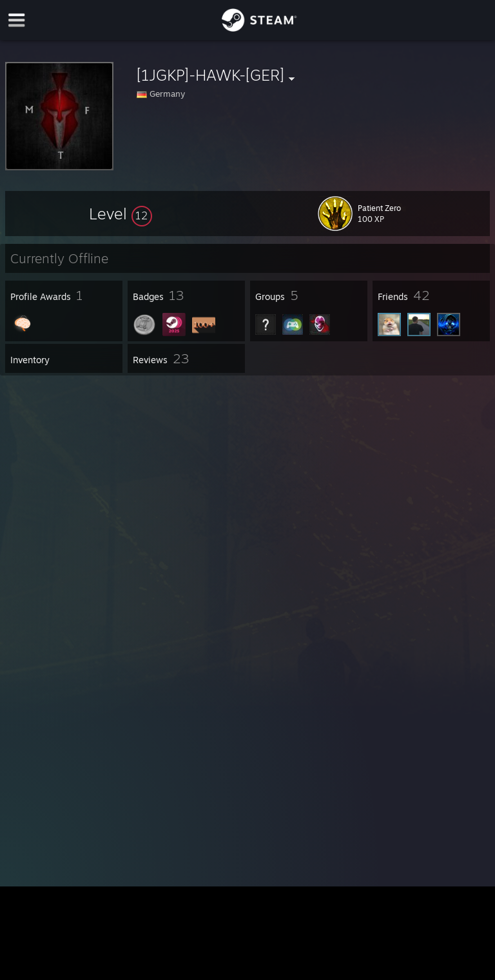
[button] (121, 214)
